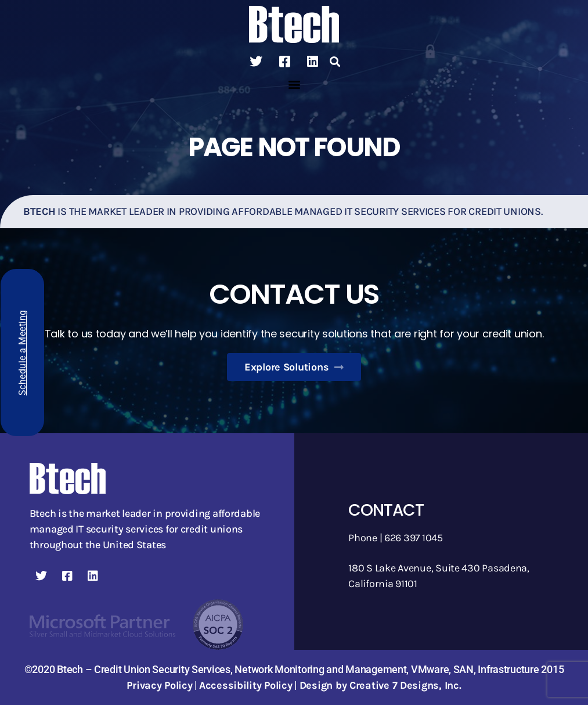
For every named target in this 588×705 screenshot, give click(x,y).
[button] (335, 62)
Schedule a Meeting (22, 352)
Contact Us (294, 294)
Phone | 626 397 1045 (396, 538)
